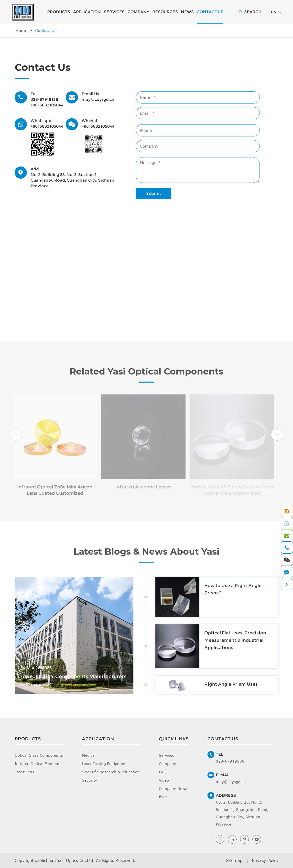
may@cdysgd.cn (98, 99)
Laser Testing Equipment (104, 764)
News (187, 12)
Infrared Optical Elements (38, 764)
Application (87, 12)
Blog (163, 797)
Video (164, 780)
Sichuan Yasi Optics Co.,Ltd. (67, 860)
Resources (165, 12)
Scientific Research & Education (111, 772)
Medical (89, 755)
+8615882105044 (47, 105)
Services (114, 12)
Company (138, 12)
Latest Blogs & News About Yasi (146, 555)
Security (89, 780)
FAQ (163, 772)
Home (22, 31)
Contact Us (210, 12)
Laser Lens (24, 772)
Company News (173, 788)
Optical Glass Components (39, 755)
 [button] (16, 435)
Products (59, 12)
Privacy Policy (265, 860)
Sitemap (234, 860)
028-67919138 (44, 99)
